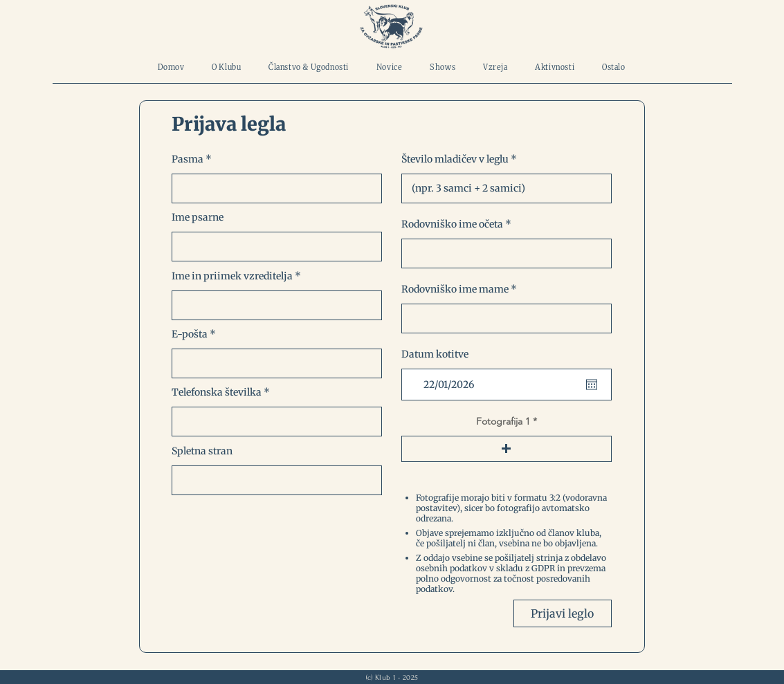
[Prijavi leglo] (563, 613)
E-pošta (190, 334)
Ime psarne (198, 217)
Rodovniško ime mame (455, 289)
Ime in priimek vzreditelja (232, 276)
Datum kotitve (435, 354)
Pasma (188, 159)
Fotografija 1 (503, 421)
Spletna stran (202, 451)
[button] (507, 449)
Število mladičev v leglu (455, 159)
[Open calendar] (592, 385)
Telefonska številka (217, 392)
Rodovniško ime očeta (452, 224)
